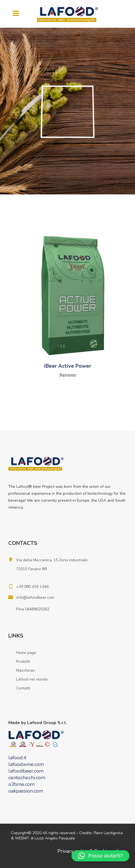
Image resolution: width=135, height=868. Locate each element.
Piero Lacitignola (108, 833)
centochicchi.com (27, 778)
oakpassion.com (26, 791)
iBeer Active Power (68, 366)
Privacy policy (73, 851)
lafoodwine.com (26, 764)
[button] (100, 856)
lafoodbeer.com (26, 771)
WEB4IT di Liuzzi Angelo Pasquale (45, 838)
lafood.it (17, 758)
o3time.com (21, 784)
